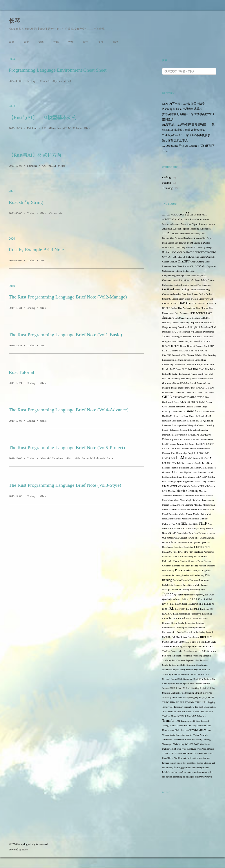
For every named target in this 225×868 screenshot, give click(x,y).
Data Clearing (202, 308)
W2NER (189, 744)
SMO (181, 642)
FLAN (201, 369)
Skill (208, 674)
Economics (177, 355)
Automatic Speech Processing (186, 229)
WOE (197, 744)
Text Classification (207, 707)
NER (184, 524)
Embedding (200, 360)
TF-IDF (166, 702)
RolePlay (176, 637)
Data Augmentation (187, 308)
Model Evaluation (170, 514)
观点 (86, 42)
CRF (175, 257)
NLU (210, 524)
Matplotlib (190, 500)
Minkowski (205, 509)
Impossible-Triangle (186, 425)
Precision (177, 580)
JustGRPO (201, 444)
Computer (167, 280)
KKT (165, 449)
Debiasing (167, 323)
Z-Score (179, 753)
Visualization (179, 740)
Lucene (197, 482)
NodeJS (46, 81)
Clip (192, 266)
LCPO (200, 453)
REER (172, 604)
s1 (184, 777)
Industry (166, 430)
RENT (184, 604)
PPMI (181, 552)
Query (199, 595)
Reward (209, 632)
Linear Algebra (184, 472)
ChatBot (173, 262)
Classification (183, 266)
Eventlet (166, 369)
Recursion (193, 618)
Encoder (191, 364)
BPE (193, 234)
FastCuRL (167, 374)
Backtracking (168, 238)
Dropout (191, 346)
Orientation (189, 547)
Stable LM (181, 688)
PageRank (198, 552)
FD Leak (188, 369)
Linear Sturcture (199, 472)
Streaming (190, 693)
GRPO (167, 397)
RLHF (178, 609)
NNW (171, 528)
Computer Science (181, 280)
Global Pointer (206, 402)
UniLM (187, 726)
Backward (179, 238)
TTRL (198, 702)
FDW (196, 369)
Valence (166, 735)
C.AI (176, 252)
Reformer (166, 623)
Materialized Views (171, 500)
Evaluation (209, 364)
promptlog (178, 777)
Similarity (167, 674)
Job (187, 444)
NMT (165, 529)
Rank (175, 614)
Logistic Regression (184, 482)
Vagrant (208, 730)
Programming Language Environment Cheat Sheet (58, 70)
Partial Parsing (186, 556)
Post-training (184, 570)
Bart (204, 238)
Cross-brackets (191, 299)
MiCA (212, 505)
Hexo (25, 850)
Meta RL (198, 505)
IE (201, 421)
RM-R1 (190, 609)
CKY (164, 257)
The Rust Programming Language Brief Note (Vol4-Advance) (69, 410)
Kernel (178, 449)
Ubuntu (180, 726)
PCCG (201, 547)
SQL (187, 642)
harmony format (173, 768)
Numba (205, 533)
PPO (186, 552)
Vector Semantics (178, 735)
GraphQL (167, 411)
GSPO (186, 397)
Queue (205, 595)
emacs (179, 763)
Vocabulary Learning (201, 740)
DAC (176, 303)
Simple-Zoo (183, 674)
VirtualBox (167, 740)
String (54, 213)
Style (210, 693)
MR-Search (210, 486)
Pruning (185, 590)
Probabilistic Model (192, 585)
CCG (192, 252)
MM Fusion (192, 486)
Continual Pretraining (200, 290)
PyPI (203, 590)
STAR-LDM (205, 642)
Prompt (166, 590)
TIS (178, 702)
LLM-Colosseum (193, 458)
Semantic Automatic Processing (188, 656)
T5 (213, 697)
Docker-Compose (184, 341)
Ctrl (211, 299)
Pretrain (185, 580)
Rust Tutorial (22, 372)
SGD (171, 642)
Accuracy (185, 219)
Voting (181, 744)
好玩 (56, 42)
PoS (182, 566)
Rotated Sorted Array (190, 637)
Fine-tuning (186, 379)
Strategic (166, 693)
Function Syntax (204, 383)
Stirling (212, 688)
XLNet (165, 753)
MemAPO (174, 505)
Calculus (195, 257)
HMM (212, 411)
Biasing (197, 243)
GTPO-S (201, 397)
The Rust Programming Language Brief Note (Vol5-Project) (67, 448)
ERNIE (187, 351)
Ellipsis (191, 360)
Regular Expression (186, 623)
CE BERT (199, 252)
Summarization (179, 697)
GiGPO (192, 402)
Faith (213, 369)
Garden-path (168, 402)
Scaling (179, 646)
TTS (205, 702)
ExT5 (173, 369)
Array (206, 224)
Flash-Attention (199, 379)
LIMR (172, 458)
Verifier (189, 735)
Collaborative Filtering (172, 271)
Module (182, 514)
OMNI (171, 538)
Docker (173, 341)
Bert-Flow (179, 243)
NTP (185, 529)
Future (192, 388)
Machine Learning (187, 491)
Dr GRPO (207, 341)
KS (173, 449)
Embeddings (168, 364)
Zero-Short (188, 753)
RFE (201, 604)
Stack (188, 688)
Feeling (31, 81)
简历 (41, 42)
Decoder (176, 323)
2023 (12, 106)
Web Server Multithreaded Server (95, 458)
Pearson (205, 556)
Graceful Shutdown (52, 458)
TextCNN (199, 712)
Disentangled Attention (181, 337)
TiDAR (183, 716)
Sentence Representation (188, 660)
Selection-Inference (192, 651)
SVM (172, 646)
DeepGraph (209, 323)
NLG (190, 524)
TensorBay (179, 707)
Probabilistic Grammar (172, 585)
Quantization (190, 595)
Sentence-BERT (179, 665)
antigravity (188, 758)
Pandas (176, 556)
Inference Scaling (179, 430)
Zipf (176, 758)
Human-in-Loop (169, 421)
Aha (189, 224)
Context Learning (181, 285)
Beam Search (168, 243)
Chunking (200, 262)
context (173, 763)
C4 (181, 252)
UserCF (188, 730)
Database (196, 318)
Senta (174, 660)
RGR (206, 604)
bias (209, 758)
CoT (197, 266)
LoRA (198, 477)
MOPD (201, 486)
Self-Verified (168, 656)
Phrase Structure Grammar (185, 561)
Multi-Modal (182, 519)
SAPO (210, 637)
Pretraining (204, 580)
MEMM (173, 486)
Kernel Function (189, 449)
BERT (167, 233)
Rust (68, 81)
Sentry (182, 670)
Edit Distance (188, 355)
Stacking (195, 688)
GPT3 (201, 392)
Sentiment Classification (197, 665)
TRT (182, 702)
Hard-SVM (167, 416)
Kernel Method (204, 449)
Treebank (205, 721)
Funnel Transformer (180, 388)
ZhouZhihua (168, 758)
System (208, 697)
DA (171, 303)
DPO (168, 308)
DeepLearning (170, 327)
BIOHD (180, 234)
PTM (191, 552)
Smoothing (189, 679)
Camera (203, 257)
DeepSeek (195, 327)
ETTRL (194, 351)
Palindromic (209, 552)
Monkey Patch (200, 514)
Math (182, 500)
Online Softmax (169, 542)
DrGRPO (175, 346)
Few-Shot (208, 374)
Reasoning (207, 614)
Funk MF (166, 388)
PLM (175, 552)
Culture (165, 303)
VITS (201, 730)
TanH (171, 707)
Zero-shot (208, 753)
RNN (212, 609)
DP (164, 308)
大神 (71, 42)
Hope (186, 416)
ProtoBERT (176, 590)
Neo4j (202, 529)
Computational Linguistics (195, 276)
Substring (166, 697)
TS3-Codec (190, 702)
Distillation (208, 337)
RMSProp (205, 609)
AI (45, 128)
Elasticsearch (168, 360)
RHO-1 (165, 609)
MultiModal (194, 519)
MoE (212, 509)
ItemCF (166, 444)
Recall (165, 618)
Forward (177, 383)
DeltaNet (198, 332)
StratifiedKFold (178, 693)
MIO (184, 486)
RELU (178, 604)
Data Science (198, 313)
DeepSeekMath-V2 (185, 332)
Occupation (185, 538)
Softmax (208, 679)
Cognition (211, 266)
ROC (164, 614)
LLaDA (204, 458)
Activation (194, 219)
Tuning (165, 726)
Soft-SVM (199, 679)
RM (183, 609)
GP (176, 392)
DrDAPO (166, 346)
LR (168, 463)
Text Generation (169, 712)
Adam (173, 224)
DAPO (183, 303)
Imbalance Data (169, 425)
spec (192, 777)
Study (204, 693)
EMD (169, 351)
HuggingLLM (205, 416)
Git (197, 402)
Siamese (190, 670)
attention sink (200, 758)
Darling (174, 308)
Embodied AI (180, 364)
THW (172, 702)
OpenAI (196, 542)
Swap (201, 697)
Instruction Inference (183, 439)
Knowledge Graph (185, 453)
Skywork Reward (170, 679)
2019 (12, 286)
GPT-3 (194, 392)
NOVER (178, 529)
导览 (26, 42)
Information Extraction (198, 430)
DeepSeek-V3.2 (169, 332)
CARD (186, 252)
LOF (164, 463)
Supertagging (192, 697)
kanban (189, 768)
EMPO (175, 351)
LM (210, 458)
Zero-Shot (198, 753)
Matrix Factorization (205, 500)
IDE (197, 421)
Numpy (212, 533)
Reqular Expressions (186, 632)
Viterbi (188, 740)
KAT (211, 444)
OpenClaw (205, 542)
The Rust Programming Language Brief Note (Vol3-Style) (65, 485)
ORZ (177, 538)
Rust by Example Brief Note (36, 250)
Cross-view (204, 299)
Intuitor (196, 439)
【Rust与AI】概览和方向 (35, 155)
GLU (164, 392)
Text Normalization (186, 712)
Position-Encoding (207, 566)
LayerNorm (207, 463)
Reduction (203, 618)
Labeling (181, 463)
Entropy (199, 364)
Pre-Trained (187, 575)
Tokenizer (201, 716)
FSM (207, 369)
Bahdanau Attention (193, 238)
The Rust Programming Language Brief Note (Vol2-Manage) (68, 297)
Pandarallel (167, 556)
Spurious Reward (202, 684)
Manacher (177, 496)
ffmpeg (195, 763)
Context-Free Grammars (201, 285)
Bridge (209, 247)
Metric (206, 505)
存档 (115, 42)
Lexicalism (184, 468)
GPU (206, 392)
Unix (209, 726)
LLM (68, 128)
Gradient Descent (193, 407)
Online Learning (207, 538)
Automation (205, 229)
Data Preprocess (182, 313)
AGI (182, 214)
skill (188, 777)
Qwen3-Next (175, 599)
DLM (208, 303)
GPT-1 (181, 392)
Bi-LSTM (189, 243)
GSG (180, 397)
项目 (100, 42)
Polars (188, 566)
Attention (167, 229)
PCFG (208, 547)
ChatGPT (184, 261)
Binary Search (169, 247)
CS (184, 257)
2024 (12, 59)
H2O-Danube (203, 411)
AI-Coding (196, 215)
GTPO (193, 397)
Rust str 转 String (26, 202)
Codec (203, 266)
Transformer (171, 721)
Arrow (212, 224)
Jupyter (192, 444)
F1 (183, 369)
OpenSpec (178, 547)
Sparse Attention (175, 684)
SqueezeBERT (169, 688)
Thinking (32, 128)
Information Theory (171, 435)
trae (203, 777)
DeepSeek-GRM (208, 327)
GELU (211, 388)
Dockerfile (197, 341)
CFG (206, 252)
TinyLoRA (192, 716)
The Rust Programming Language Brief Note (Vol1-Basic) (65, 335)
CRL (180, 257)
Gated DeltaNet (181, 402)
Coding (31, 213)
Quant (181, 595)
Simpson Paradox (197, 674)
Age (178, 224)
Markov (209, 496)
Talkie (165, 707)
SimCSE (206, 670)
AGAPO (175, 215)
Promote (205, 585)
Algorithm (197, 224)
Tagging (211, 702)
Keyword (166, 453)
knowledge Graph (201, 768)
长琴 (15, 21)
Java (179, 444)
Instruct (184, 435)
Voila (175, 744)
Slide (181, 679)
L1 (195, 453)
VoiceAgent (167, 744)
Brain (188, 247)
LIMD (206, 453)
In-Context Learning (205, 425)
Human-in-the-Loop (186, 421)
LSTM (173, 463)
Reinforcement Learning (173, 628)
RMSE (196, 609)
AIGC (204, 215)
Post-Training (168, 571)
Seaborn (199, 646)
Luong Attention (208, 482)
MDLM (166, 486)
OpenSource (168, 547)
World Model (208, 749)
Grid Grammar (178, 411)
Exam (178, 369)
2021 (12, 191)
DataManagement (183, 318)
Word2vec (191, 749)
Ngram (165, 533)
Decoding (55, 128)
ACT (164, 215)
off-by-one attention (204, 772)
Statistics (204, 688)
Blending (181, 247)
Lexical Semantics (170, 468)
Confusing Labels (199, 280)
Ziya (180, 758)
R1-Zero (199, 599)
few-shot (187, 763)
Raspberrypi (196, 614)
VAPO (195, 730)
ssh (196, 777)
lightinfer (166, 772)
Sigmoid (198, 670)
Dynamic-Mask (202, 346)
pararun (169, 777)
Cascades (211, 257)
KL (169, 448)
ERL (181, 351)
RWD (170, 614)
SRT (196, 642)
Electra (178, 360)
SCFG (165, 642)
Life (175, 472)
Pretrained (194, 580)
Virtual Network (201, 735)
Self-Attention (209, 651)
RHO (211, 604)
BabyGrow (200, 234)
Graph (205, 407)
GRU (175, 397)
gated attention (205, 763)
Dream (183, 346)
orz (164, 777)
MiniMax (173, 509)
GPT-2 (188, 392)
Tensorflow (189, 707)
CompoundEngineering (172, 276)
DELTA (201, 303)
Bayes (210, 238)
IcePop (210, 421)
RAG (210, 599)
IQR (204, 421)
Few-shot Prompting (171, 379)
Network (210, 529)
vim (207, 777)
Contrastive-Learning (172, 294)
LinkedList (171, 477)
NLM (196, 524)
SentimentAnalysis (171, 670)
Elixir (184, 360)
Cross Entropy (178, 299)
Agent (183, 224)
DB (189, 303)
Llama (78, 128)
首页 (11, 42)
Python (58, 81)
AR (173, 219)
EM (164, 351)
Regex (174, 623)
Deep (192, 323)
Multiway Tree (169, 524)
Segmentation (177, 651)
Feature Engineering (181, 374)
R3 (205, 599)
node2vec (182, 772)
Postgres (197, 571)
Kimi (173, 453)
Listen (186, 477)
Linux (180, 477)
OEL (164, 538)
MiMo (165, 509)
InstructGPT (193, 435)
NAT (178, 524)
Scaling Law (189, 646)
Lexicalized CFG (197, 468)
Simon (174, 674)
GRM (212, 392)
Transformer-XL (188, 721)
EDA (212, 346)
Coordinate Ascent (190, 294)
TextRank (209, 712)
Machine (172, 491)
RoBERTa (167, 637)
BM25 (187, 234)
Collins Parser (189, 271)
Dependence (209, 332)
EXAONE (167, 355)
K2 (207, 444)
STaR (213, 642)
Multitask (204, 519)
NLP (203, 523)
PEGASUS (167, 552)
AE (169, 215)
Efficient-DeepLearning (205, 355)
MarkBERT (200, 496)
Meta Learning (186, 505)
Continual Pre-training (175, 289)
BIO (174, 234)
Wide (184, 749)
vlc (211, 777)
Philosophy (167, 561)
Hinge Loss (178, 416)
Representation (169, 632)
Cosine (202, 294)
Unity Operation (199, 726)
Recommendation (178, 618)
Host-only (193, 416)
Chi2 (193, 262)
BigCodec (205, 243)
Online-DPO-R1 (184, 542)
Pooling (195, 566)
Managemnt (188, 495)
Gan (207, 397)
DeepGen (199, 323)
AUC (177, 219)
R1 (191, 599)
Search (206, 646)
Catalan (166, 262)
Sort (214, 679)
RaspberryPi (184, 614)
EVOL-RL (203, 351)
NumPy (197, 533)
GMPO (171, 392)
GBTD (204, 388)
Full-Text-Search (189, 383)
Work (199, 749)
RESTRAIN (193, 604)
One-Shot (195, 538)
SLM (176, 642)
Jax (183, 444)
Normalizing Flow (185, 533)
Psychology (195, 590)
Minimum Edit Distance (188, 509)
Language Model (194, 463)
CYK (188, 257)
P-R (196, 547)
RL (172, 608)
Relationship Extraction (195, 628)
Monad (189, 514)
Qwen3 (165, 599)
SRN (191, 642)
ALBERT (166, 219)
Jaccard (173, 444)
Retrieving (200, 632)
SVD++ (166, 646)
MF (179, 486)
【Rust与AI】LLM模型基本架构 (43, 117)
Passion (197, 556)
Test (197, 707)
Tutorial (173, 726)
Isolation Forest (207, 439)
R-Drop (185, 599)
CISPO (213, 252)
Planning (176, 566)
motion (174, 772)
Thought (175, 716)
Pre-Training (199, 575)
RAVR (165, 604)
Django (165, 341)
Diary (166, 336)
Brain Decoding (198, 247)
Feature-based (197, 374)
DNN (214, 303)
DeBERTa (205, 318)
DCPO (194, 303)
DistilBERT (197, 337)
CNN (170, 257)
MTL (165, 491)
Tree (198, 721)
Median (166, 505)
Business (167, 252)
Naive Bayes (193, 529)
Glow (165, 407)
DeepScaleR (183, 327)
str (62, 213)
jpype (183, 768)
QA (176, 595)
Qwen (211, 595)
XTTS (172, 753)
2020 (12, 239)
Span (165, 684)
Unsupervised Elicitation (173, 730)
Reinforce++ (201, 623)
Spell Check (188, 684)
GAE (199, 388)
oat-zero (191, 772)
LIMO (165, 458)
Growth (191, 411)
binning (166, 763)
